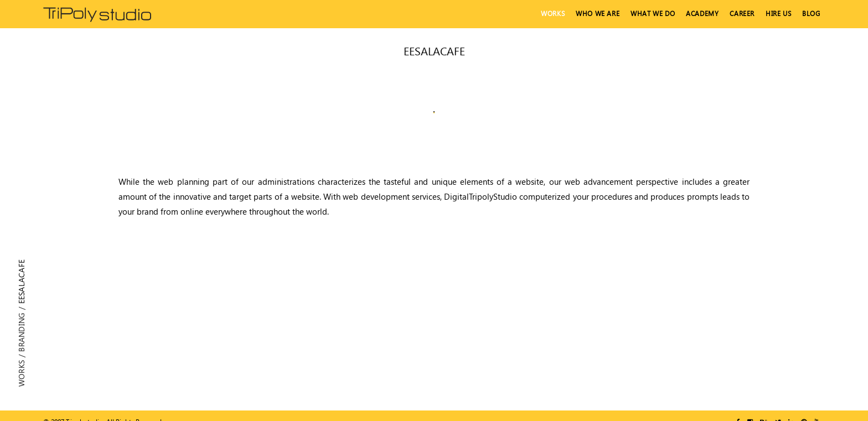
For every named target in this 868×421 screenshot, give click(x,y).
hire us (778, 14)
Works (553, 14)
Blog (811, 14)
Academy (702, 14)
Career (742, 14)
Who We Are (598, 14)
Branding (21, 332)
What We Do (653, 14)
